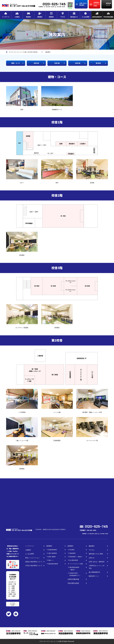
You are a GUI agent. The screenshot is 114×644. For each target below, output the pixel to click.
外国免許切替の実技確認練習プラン (75, 574)
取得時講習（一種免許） (76, 557)
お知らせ (92, 558)
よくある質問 (30, 554)
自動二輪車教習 (53, 553)
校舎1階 (36, 63)
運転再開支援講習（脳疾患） (74, 569)
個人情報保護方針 (94, 572)
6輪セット (51, 560)
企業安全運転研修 (73, 579)
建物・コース (16, 63)
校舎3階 (78, 63)
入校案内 (28, 550)
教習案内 (49, 546)
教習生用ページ (94, 576)
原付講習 (72, 550)
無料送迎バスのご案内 (96, 554)
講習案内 (70, 546)
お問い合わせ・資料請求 (97, 562)
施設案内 (92, 546)
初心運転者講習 (74, 560)
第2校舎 (98, 63)
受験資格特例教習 (53, 564)
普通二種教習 (52, 557)
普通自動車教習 (53, 550)
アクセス (92, 550)
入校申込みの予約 (97, 567)
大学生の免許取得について (34, 566)
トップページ (30, 546)
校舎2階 (57, 63)
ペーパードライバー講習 (76, 564)
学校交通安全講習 (73, 583)
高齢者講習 (72, 553)
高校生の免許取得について (34, 562)
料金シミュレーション (32, 558)
